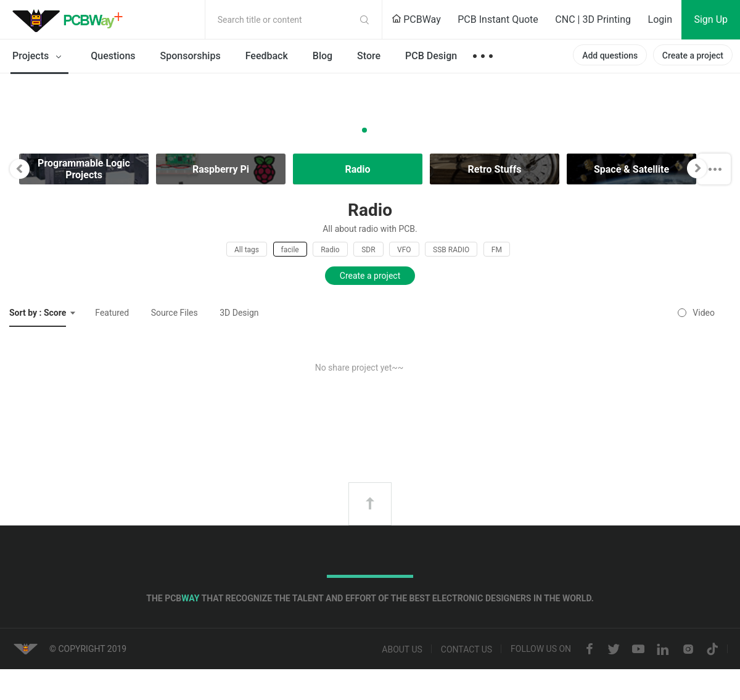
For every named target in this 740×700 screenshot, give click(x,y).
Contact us (467, 649)
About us (402, 649)
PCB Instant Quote (498, 19)
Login (660, 19)
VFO (404, 250)
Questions (113, 56)
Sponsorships (191, 56)
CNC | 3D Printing (593, 19)
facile (290, 250)
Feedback (267, 56)
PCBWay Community (71, 20)
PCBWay (416, 19)
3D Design (239, 313)
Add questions (610, 56)
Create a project (693, 56)
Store (369, 56)
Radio (330, 250)
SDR (368, 250)
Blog (323, 56)
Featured (112, 313)
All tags (247, 250)
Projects (39, 57)
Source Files (175, 313)
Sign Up (711, 19)
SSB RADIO (451, 250)
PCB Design (431, 56)
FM (497, 250)
